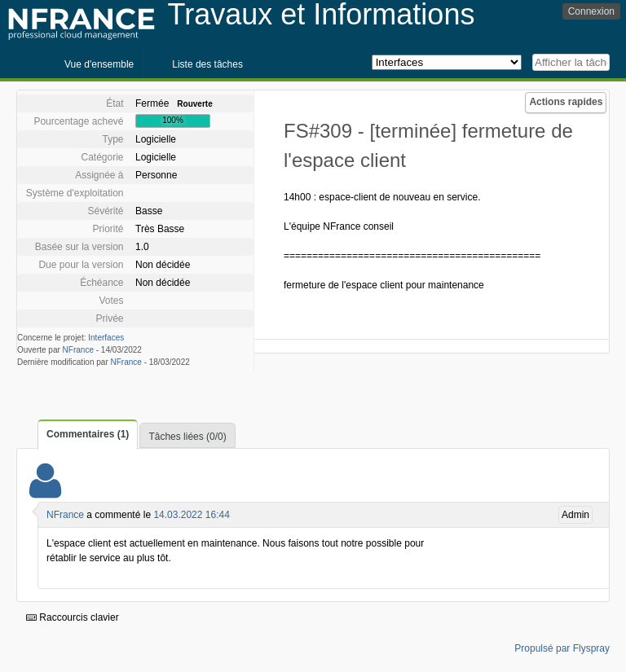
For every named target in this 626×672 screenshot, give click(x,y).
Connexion (591, 11)
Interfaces (106, 338)
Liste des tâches (207, 64)
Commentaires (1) (88, 434)
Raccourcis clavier (73, 617)
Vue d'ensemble (99, 64)
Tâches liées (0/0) (187, 437)
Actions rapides (566, 102)
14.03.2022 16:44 (191, 515)
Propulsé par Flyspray (562, 648)
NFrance (78, 350)
